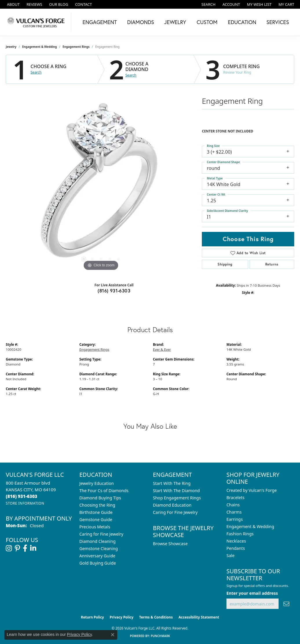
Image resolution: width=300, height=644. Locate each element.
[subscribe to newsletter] (286, 604)
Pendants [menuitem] (236, 548)
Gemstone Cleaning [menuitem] (99, 549)
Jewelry (175, 22)
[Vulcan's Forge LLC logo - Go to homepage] (37, 22)
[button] (208, 4)
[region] (101, 185)
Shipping (225, 264)
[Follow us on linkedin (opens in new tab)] (33, 548)
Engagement (100, 22)
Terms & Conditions (156, 617)
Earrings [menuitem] (235, 519)
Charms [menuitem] (234, 512)
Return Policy (92, 617)
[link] (13, 4)
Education (242, 22)
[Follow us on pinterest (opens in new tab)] (17, 548)
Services (278, 22)
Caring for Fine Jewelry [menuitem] (101, 534)
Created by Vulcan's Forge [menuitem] (252, 490)
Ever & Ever (162, 349)
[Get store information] (25, 503)
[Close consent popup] (113, 635)
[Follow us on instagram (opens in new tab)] (9, 548)
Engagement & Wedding (40, 47)
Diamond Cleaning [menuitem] (97, 541)
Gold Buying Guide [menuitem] (98, 563)
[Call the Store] (22, 496)
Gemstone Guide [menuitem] (96, 520)
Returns (272, 264)
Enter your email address (252, 593)
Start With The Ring (172, 483)
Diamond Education (172, 505)
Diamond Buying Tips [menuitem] (100, 498)
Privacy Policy (122, 617)
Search (36, 72)
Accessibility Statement (199, 617)
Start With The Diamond (176, 491)
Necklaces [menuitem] (236, 541)
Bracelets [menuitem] (235, 497)
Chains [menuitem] (233, 505)
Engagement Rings (76, 47)
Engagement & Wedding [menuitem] (250, 526)
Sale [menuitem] (231, 555)
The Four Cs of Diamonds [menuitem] (104, 491)
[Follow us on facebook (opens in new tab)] (25, 548)
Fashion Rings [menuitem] (240, 534)
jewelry (11, 47)
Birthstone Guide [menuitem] (96, 512)
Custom (207, 22)
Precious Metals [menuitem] (95, 527)
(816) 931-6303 (114, 291)
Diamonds (141, 22)
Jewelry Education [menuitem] (97, 483)
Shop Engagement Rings (177, 498)
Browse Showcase (170, 544)
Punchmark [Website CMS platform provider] (161, 636)
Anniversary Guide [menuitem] (97, 556)
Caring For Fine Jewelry (175, 512)
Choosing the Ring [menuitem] (97, 505)
